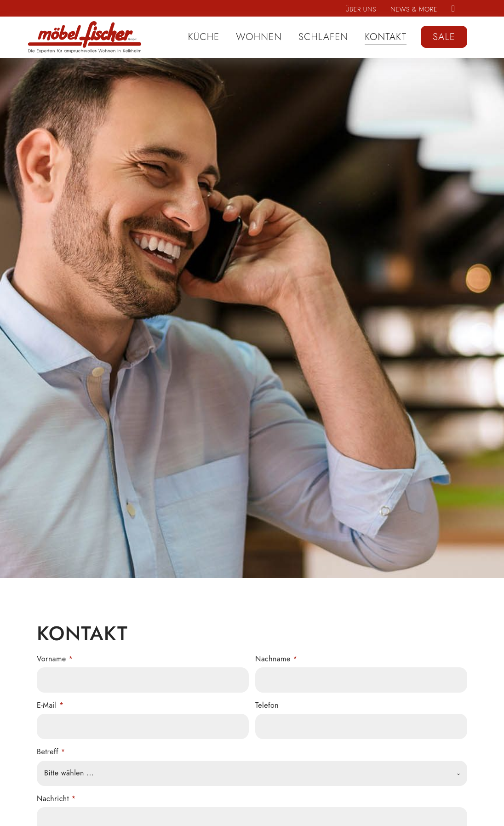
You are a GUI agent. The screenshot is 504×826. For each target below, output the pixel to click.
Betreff (51, 752)
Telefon (267, 705)
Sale (444, 37)
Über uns (361, 9)
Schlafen (323, 37)
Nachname (276, 659)
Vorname (55, 659)
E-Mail (50, 705)
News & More (414, 9)
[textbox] (245, 773)
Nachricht (56, 799)
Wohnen (259, 37)
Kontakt (386, 37)
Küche (204, 37)
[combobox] (252, 773)
